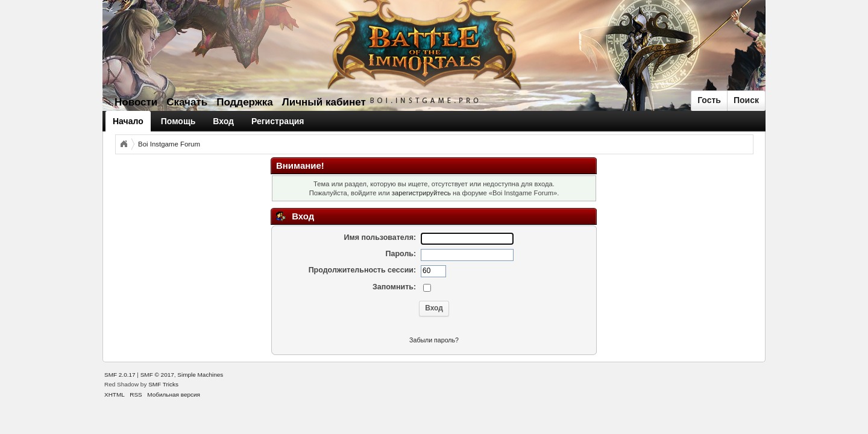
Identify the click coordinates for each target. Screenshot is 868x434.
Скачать (187, 102)
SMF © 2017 (157, 375)
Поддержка (245, 102)
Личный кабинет (324, 102)
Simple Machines (200, 375)
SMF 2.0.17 (120, 375)
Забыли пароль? (434, 340)
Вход (223, 121)
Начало (128, 121)
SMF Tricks (163, 384)
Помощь (178, 121)
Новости (136, 102)
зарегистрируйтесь (421, 193)
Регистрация (278, 121)
